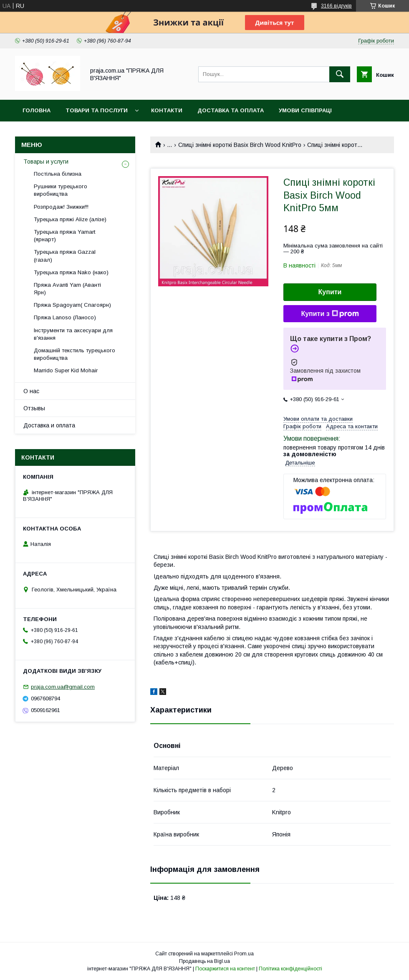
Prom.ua (244, 954)
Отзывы (34, 408)
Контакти (167, 110)
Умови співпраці (305, 110)
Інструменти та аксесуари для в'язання (73, 334)
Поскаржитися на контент (225, 969)
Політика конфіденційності (290, 969)
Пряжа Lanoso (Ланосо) (65, 317)
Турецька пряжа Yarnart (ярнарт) (64, 236)
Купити (330, 292)
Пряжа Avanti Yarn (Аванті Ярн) (67, 289)
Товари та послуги (97, 110)
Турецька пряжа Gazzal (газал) (65, 256)
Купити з (330, 314)
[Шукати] (340, 74)
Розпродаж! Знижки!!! (61, 207)
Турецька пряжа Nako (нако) (71, 272)
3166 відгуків (336, 6)
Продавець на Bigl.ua (204, 961)
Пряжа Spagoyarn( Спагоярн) (72, 305)
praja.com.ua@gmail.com (63, 687)
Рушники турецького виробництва (61, 190)
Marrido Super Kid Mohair (66, 370)
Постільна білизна (58, 174)
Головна (37, 110)
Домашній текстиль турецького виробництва (74, 354)
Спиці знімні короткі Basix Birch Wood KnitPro (240, 145)
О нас (31, 391)
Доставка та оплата (231, 110)
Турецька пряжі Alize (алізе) (70, 219)
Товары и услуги (46, 162)
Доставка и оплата (49, 425)
